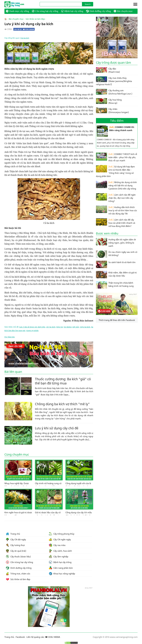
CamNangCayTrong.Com (20, 4)
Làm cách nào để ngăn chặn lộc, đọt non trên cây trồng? (116, 198)
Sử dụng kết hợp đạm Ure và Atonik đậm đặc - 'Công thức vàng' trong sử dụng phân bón (115, 171)
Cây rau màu (57, 545)
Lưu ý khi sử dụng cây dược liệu (32, 327)
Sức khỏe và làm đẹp (35, 19)
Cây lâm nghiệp (59, 556)
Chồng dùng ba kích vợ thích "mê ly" (62, 404)
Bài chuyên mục (123, 11)
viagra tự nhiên (32, 330)
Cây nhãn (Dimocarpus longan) (112, 111)
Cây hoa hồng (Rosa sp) (109, 101)
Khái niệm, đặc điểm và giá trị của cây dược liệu (116, 275)
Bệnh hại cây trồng (72, 11)
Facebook (20, 637)
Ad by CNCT (89, 44)
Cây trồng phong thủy (62, 534)
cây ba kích (51, 327)
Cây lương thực (15, 545)
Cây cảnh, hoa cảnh (60, 551)
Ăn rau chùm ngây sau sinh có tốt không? (117, 254)
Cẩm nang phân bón (61, 568)
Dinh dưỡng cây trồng (98, 11)
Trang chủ (13, 534)
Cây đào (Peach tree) (108, 70)
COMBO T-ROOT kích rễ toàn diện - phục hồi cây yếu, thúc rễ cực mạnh (116, 157)
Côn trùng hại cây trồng (45, 11)
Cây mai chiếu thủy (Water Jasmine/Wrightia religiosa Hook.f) (114, 81)
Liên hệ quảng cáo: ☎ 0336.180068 (43, 637)
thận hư (60, 327)
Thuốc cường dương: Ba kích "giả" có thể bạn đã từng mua (63, 381)
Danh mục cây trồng (17, 11)
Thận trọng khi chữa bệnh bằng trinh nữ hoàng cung (115, 285)
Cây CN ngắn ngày (60, 539)
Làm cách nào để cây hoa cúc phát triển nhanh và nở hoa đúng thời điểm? (116, 223)
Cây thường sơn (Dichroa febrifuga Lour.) (114, 92)
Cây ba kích (25, 38)
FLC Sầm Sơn (10, 337)
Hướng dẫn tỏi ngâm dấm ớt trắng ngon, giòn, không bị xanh (116, 243)
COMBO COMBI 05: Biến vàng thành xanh (116, 131)
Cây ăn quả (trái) (16, 551)
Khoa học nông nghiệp (62, 573)
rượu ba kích (85, 327)
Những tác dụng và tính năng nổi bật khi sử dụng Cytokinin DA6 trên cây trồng (116, 185)
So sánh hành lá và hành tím (116, 264)
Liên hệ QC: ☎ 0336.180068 (24, 29)
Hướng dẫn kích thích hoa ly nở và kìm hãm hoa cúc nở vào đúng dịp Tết (116, 210)
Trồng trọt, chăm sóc (18, 573)
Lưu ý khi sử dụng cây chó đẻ (57, 428)
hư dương (68, 327)
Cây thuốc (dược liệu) (18, 556)
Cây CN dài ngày (16, 539)
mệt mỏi (76, 327)
